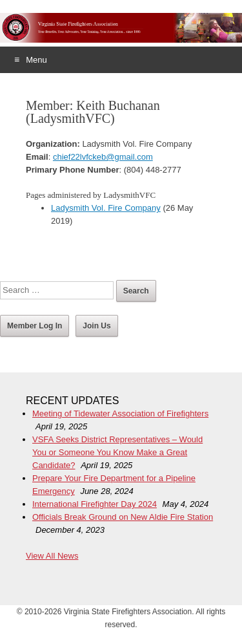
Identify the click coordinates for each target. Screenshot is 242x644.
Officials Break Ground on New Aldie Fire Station (123, 517)
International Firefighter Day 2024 (95, 504)
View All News (52, 556)
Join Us (96, 326)
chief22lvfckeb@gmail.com (103, 157)
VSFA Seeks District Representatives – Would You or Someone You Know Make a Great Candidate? (117, 452)
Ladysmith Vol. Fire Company (106, 208)
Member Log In (35, 326)
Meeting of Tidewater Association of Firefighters (120, 413)
